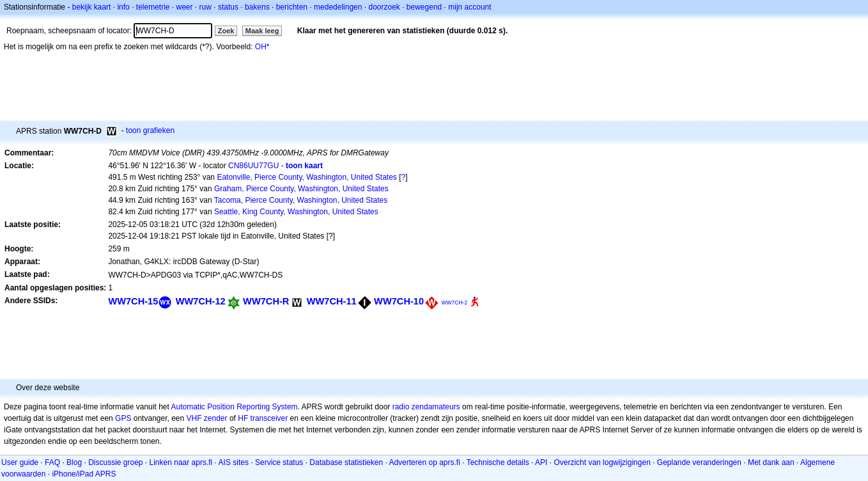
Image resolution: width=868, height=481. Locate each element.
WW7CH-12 (201, 301)
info (123, 7)
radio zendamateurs (426, 407)
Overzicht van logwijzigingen (602, 462)
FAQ (52, 462)
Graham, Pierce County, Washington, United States (301, 189)
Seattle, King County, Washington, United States (296, 212)
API (541, 462)
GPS (123, 418)
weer (185, 7)
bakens (257, 7)
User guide (20, 462)
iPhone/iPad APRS (84, 474)
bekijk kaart (92, 7)
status (228, 7)
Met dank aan (771, 462)
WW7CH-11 (332, 301)
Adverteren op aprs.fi (424, 462)
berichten (292, 7)
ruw (205, 7)
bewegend (424, 7)
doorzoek (384, 7)
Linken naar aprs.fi (181, 462)
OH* (262, 47)
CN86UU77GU (253, 166)
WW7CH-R (266, 301)
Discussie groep (115, 462)
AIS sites (234, 462)
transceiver (269, 418)
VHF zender (207, 418)
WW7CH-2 (454, 303)
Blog (74, 462)
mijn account (469, 7)
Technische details (498, 462)
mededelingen (338, 7)
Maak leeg (262, 31)
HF (243, 418)
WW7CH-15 (133, 301)
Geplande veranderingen (699, 462)
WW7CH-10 (399, 301)
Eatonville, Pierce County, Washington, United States (306, 177)
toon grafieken (150, 130)
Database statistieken (346, 462)
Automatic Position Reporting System (234, 407)
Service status (279, 462)
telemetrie (153, 7)
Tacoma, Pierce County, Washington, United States (301, 200)
